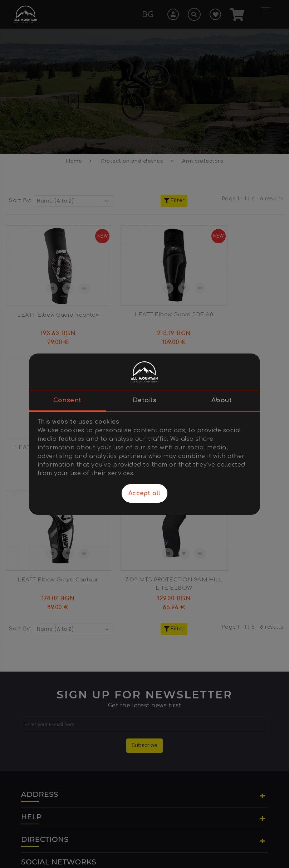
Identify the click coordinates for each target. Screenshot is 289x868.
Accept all (144, 493)
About (222, 400)
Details (145, 400)
